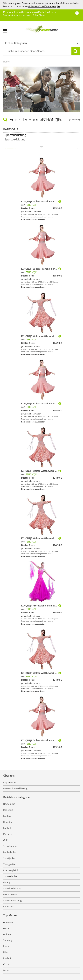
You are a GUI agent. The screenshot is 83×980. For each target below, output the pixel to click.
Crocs (6, 964)
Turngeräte (9, 864)
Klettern (8, 834)
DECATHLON (10, 894)
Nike (6, 952)
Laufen (7, 816)
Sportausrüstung (12, 900)
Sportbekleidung (12, 888)
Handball (8, 822)
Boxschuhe (9, 804)
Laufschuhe (10, 852)
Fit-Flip (7, 882)
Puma (6, 946)
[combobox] (41, 43)
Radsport (8, 810)
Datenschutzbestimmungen (42, 6)
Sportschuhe (10, 876)
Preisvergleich (11, 870)
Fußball (7, 828)
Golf (5, 840)
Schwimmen (10, 846)
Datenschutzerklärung (15, 788)
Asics (6, 928)
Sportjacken (10, 858)
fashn (6, 970)
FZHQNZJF (31, 205)
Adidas (7, 934)
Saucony (8, 940)
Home (6, 62)
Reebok (7, 958)
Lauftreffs (8, 907)
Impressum (9, 782)
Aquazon (8, 922)
